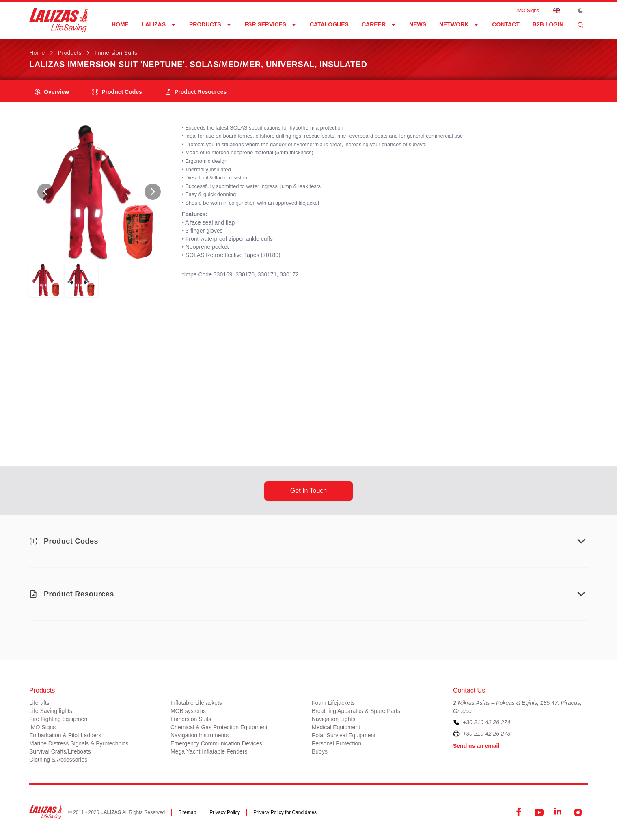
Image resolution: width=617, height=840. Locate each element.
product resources (196, 92)
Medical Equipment (336, 727)
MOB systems (188, 711)
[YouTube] (539, 812)
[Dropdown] (556, 11)
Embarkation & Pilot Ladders (65, 735)
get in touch (308, 491)
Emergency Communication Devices (216, 743)
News (418, 24)
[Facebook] (520, 812)
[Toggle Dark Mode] (580, 11)
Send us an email (476, 746)
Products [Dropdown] (210, 24)
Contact (506, 24)
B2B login (548, 24)
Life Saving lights (51, 711)
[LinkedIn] (559, 812)
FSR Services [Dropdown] (271, 24)
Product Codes (117, 92)
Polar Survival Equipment (344, 735)
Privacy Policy (225, 812)
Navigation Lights (333, 719)
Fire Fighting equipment (59, 719)
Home (120, 24)
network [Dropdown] (459, 24)
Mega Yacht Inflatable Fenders (209, 751)
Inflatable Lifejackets (196, 703)
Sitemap (187, 812)
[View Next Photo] (153, 192)
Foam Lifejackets (333, 703)
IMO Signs (528, 11)
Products (70, 53)
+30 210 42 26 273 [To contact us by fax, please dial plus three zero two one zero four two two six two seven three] (486, 734)
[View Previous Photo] (45, 192)
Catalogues (329, 24)
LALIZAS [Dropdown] (159, 24)
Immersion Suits (116, 53)
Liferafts (39, 703)
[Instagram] (578, 812)
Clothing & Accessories (58, 760)
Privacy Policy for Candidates (285, 812)
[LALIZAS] (58, 20)
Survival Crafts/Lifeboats (60, 751)
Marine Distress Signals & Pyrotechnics (79, 743)
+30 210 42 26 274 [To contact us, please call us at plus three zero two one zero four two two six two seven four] (486, 722)
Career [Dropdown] (379, 24)
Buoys (320, 751)
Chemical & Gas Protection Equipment (219, 727)
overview (52, 92)
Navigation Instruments (200, 735)
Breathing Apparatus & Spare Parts (356, 711)
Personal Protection (337, 743)
